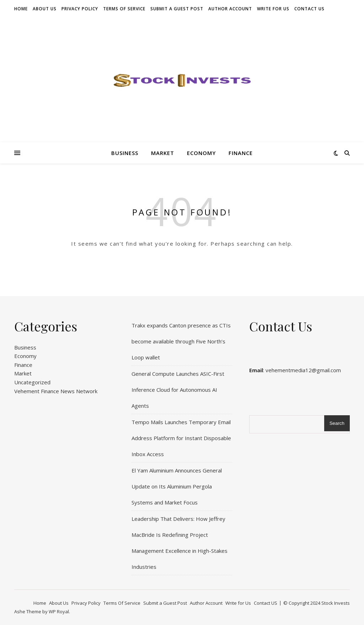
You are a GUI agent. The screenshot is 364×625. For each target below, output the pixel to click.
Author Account (230, 9)
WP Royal (59, 611)
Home (21, 9)
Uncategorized (32, 382)
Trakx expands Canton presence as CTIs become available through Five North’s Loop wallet (181, 341)
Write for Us (273, 9)
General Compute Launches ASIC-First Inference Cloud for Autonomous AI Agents (178, 390)
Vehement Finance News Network (56, 391)
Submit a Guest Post (177, 9)
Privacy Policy (80, 9)
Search (337, 423)
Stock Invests (336, 603)
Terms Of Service (124, 9)
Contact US (309, 9)
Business (125, 153)
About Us (45, 9)
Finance (241, 153)
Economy (201, 153)
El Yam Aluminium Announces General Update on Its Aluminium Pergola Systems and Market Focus (177, 486)
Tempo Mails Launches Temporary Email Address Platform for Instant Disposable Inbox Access (181, 438)
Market (163, 153)
